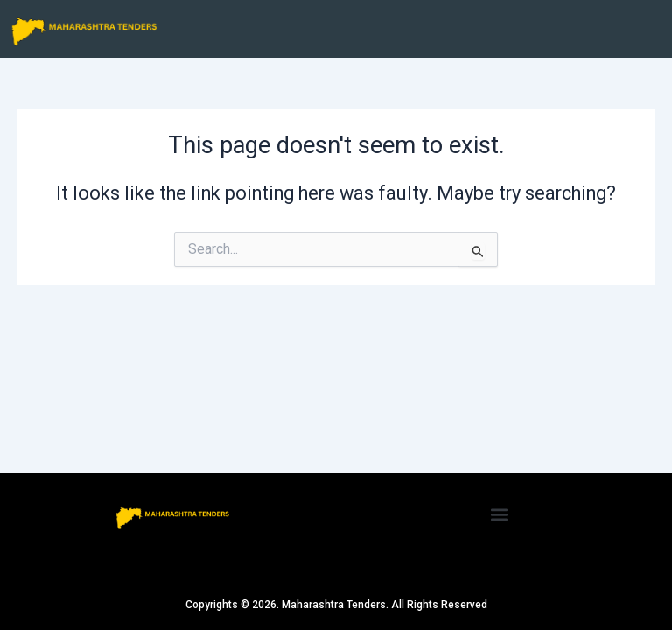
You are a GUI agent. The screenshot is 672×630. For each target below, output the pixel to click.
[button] (500, 514)
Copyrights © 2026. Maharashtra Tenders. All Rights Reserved (336, 605)
